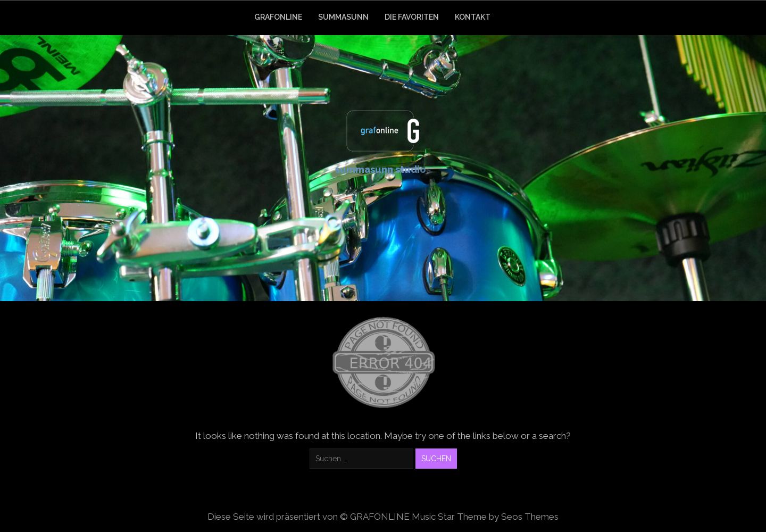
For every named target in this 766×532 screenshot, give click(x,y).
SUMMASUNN (343, 17)
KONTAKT (473, 17)
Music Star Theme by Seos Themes (485, 517)
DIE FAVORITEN (412, 17)
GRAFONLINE (278, 17)
